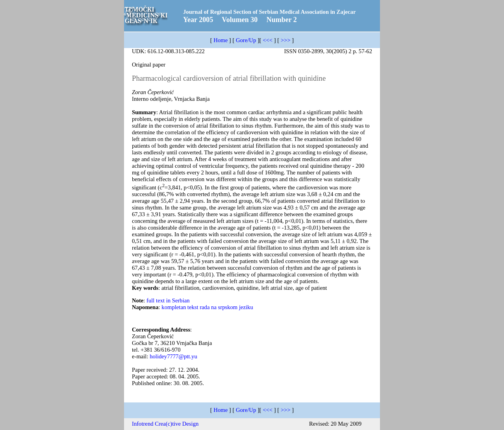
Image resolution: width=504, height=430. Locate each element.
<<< (268, 40)
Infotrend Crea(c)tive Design (165, 424)
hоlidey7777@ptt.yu (173, 356)
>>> (286, 40)
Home (220, 40)
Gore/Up (246, 40)
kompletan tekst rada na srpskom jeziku (207, 307)
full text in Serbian (168, 300)
